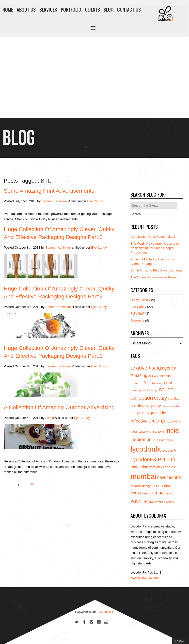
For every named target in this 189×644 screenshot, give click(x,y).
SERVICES (48, 10)
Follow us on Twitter (77, 622)
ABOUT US (26, 10)
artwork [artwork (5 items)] (136, 383)
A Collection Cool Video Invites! (153, 237)
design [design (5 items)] (136, 413)
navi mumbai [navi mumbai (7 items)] (169, 477)
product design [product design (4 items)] (141, 486)
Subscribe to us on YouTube (106, 622)
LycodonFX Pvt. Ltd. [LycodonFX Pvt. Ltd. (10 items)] (154, 459)
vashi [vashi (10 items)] (136, 501)
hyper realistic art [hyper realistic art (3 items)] (140, 432)
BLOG (109, 10)
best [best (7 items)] (168, 383)
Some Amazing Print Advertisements (49, 191)
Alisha (50, 418)
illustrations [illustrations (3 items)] (158, 432)
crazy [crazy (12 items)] (160, 398)
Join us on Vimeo (92, 622)
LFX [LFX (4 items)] (156, 440)
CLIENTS (92, 10)
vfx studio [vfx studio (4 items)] (150, 501)
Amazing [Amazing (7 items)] (139, 375)
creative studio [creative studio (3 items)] (170, 406)
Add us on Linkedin (99, 622)
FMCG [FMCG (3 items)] (177, 422)
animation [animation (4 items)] (165, 376)
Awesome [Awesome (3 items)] (157, 383)
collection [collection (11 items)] (142, 398)
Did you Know (140, 300)
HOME (8, 10)
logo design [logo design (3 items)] (166, 440)
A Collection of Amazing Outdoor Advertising (59, 407)
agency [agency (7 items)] (169, 368)
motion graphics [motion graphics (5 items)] (162, 467)
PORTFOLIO (71, 10)
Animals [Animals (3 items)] (153, 376)
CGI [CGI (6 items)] (171, 390)
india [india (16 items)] (172, 430)
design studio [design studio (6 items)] (154, 413)
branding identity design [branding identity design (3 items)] (144, 390)
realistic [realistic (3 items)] (147, 493)
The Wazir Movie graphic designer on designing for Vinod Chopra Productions (155, 248)
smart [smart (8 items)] (158, 493)
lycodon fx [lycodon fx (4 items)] (169, 450)
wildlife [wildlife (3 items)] (170, 502)
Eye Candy (95, 201)
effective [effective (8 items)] (139, 421)
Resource (137, 320)
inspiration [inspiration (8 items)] (141, 439)
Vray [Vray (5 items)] (161, 501)
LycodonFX (106, 612)
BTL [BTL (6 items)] (163, 390)
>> (32, 484)
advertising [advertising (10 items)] (149, 368)
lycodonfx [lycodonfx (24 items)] (146, 449)
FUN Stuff (137, 314)
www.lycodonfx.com (144, 578)
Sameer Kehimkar (54, 201)
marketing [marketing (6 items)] (139, 467)
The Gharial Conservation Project (154, 277)
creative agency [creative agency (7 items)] (146, 406)
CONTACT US (129, 10)
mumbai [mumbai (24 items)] (143, 476)
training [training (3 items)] (169, 493)
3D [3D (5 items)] (133, 368)
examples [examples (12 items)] (161, 421)
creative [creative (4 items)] (174, 398)
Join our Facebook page (84, 622)
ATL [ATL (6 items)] (147, 383)
